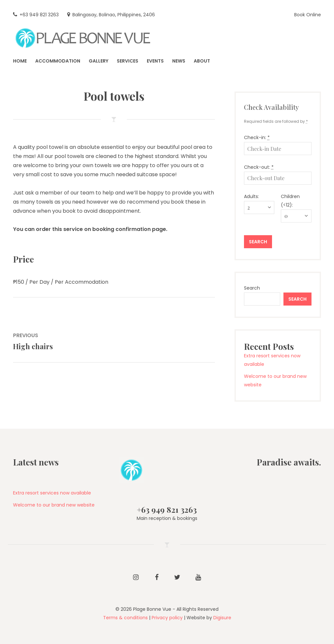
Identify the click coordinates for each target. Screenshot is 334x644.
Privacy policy (167, 618)
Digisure (222, 618)
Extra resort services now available (52, 493)
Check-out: (259, 167)
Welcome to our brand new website (54, 505)
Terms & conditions (125, 618)
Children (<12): (290, 201)
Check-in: (257, 137)
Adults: (251, 196)
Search (252, 288)
